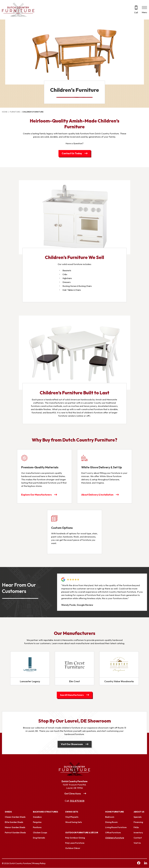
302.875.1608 (77, 801)
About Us (139, 812)
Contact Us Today (72, 153)
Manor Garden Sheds (15, 827)
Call (136, 12)
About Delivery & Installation (97, 495)
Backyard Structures (46, 812)
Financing (138, 822)
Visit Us (137, 843)
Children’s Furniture (115, 838)
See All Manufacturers (72, 695)
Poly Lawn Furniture (75, 843)
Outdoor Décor (73, 848)
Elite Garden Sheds (14, 822)
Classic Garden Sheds (15, 817)
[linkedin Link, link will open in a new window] (146, 863)
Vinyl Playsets (72, 817)
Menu (144, 12)
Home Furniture (115, 812)
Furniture (15, 112)
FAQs (136, 827)
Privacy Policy (39, 863)
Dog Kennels (39, 838)
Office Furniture (113, 833)
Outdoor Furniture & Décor (82, 833)
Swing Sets (72, 812)
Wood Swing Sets (74, 822)
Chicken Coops (40, 833)
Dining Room (111, 822)
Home (5, 112)
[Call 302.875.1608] (136, 10)
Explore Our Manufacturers (37, 495)
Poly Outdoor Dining (75, 838)
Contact (138, 838)
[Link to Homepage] (74, 769)
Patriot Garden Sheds (15, 833)
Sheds (8, 812)
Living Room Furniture (116, 827)
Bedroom (110, 817)
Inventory (138, 833)
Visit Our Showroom (72, 744)
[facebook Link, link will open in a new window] (139, 863)
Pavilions (37, 827)
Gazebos (37, 817)
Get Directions (73, 794)
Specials (138, 817)
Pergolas (37, 822)
